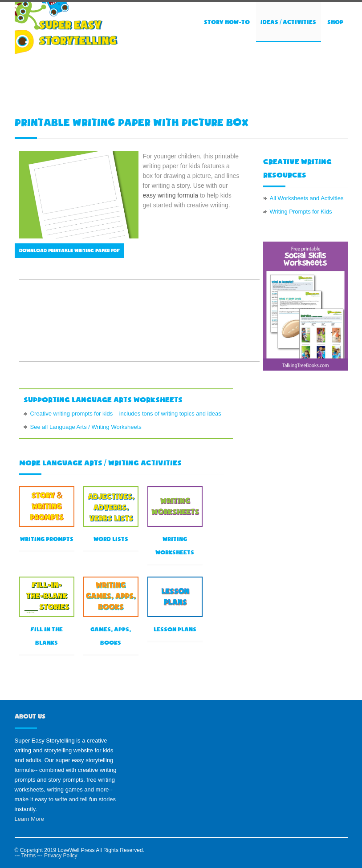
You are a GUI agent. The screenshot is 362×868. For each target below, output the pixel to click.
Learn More (29, 819)
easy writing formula (171, 195)
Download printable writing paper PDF (69, 251)
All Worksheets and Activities (307, 198)
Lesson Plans (175, 630)
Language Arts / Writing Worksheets (96, 427)
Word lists (111, 539)
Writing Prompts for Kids (301, 212)
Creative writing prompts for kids (72, 414)
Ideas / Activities (288, 22)
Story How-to (227, 22)
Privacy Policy (61, 856)
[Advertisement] (177, 83)
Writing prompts (47, 539)
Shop (335, 22)
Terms (29, 856)
